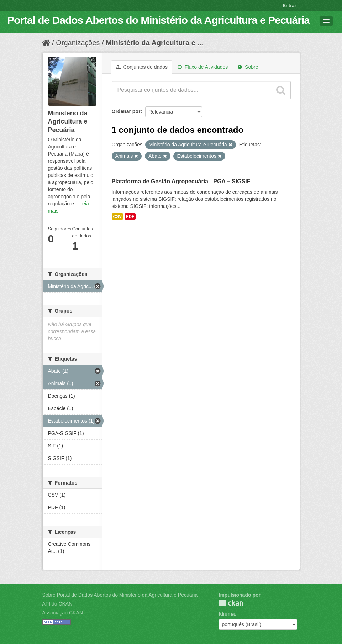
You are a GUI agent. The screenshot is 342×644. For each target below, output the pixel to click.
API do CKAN (57, 604)
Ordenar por (126, 111)
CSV (117, 216)
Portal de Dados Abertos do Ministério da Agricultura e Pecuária (158, 20)
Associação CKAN (63, 613)
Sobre (248, 67)
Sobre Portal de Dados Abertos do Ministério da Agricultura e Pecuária (120, 595)
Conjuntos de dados (142, 67)
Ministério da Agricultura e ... (154, 43)
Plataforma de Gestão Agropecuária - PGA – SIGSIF (181, 181)
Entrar (289, 6)
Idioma (227, 614)
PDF (130, 216)
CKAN (231, 603)
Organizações (78, 43)
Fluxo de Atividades (203, 67)
